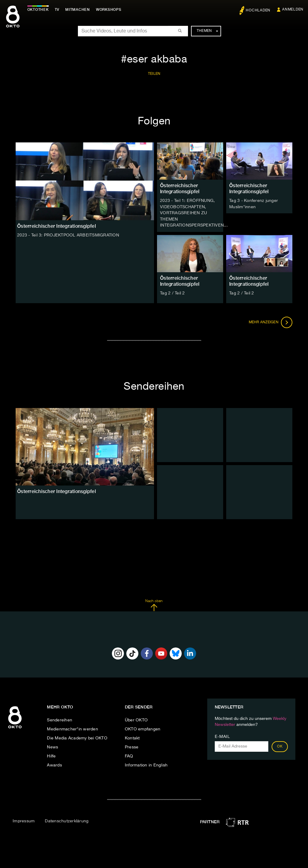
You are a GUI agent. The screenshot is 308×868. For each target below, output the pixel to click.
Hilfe (51, 755)
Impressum (24, 820)
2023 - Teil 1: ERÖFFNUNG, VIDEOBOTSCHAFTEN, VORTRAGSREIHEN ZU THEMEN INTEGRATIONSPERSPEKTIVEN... (194, 213)
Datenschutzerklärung (67, 820)
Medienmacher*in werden (72, 728)
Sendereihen (60, 719)
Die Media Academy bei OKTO (77, 737)
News (52, 746)
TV (58, 10)
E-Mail (222, 736)
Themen (207, 31)
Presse (132, 746)
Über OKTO (136, 719)
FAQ (129, 755)
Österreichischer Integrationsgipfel (180, 189)
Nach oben (154, 604)
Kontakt (132, 737)
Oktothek (39, 10)
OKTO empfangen (143, 728)
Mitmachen (79, 10)
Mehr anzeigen (271, 321)
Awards (54, 764)
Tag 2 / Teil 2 (172, 292)
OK (280, 746)
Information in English (146, 764)
